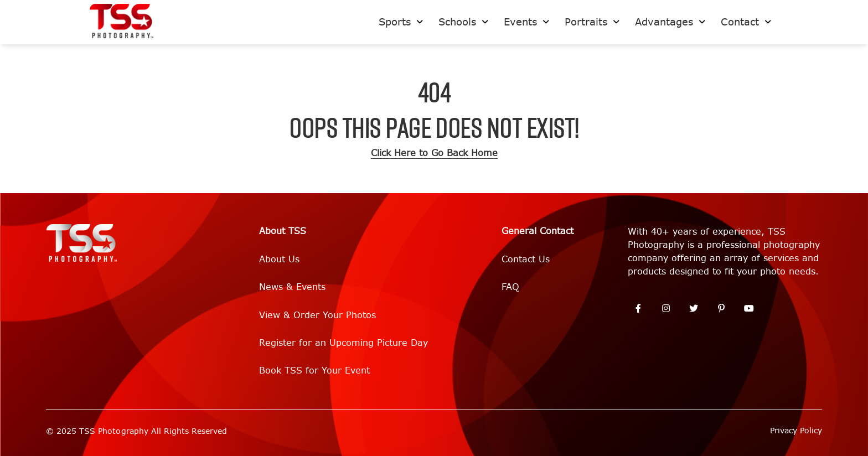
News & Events (292, 287)
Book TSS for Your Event (314, 370)
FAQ (510, 287)
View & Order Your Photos (317, 315)
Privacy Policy (796, 431)
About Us (279, 259)
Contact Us (526, 259)
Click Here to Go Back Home (434, 153)
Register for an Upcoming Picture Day (343, 343)
